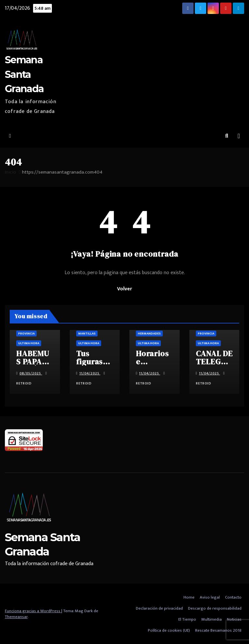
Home (189, 597)
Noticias (234, 619)
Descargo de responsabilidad (215, 608)
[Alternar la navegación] (239, 136)
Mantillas (87, 334)
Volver (124, 289)
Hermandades (149, 334)
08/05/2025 (31, 373)
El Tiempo (187, 619)
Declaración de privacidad (159, 608)
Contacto (233, 597)
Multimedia (212, 619)
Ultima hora (29, 343)
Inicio (11, 172)
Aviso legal (210, 597)
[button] (227, 136)
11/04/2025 (90, 373)
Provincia (26, 334)
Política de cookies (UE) (169, 630)
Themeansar (16, 617)
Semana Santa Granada (24, 74)
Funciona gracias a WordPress (33, 611)
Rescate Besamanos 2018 (218, 630)
